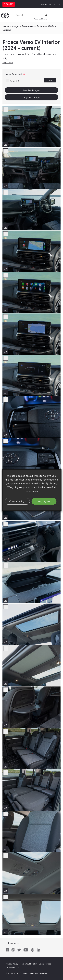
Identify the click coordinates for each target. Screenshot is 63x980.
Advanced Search (41, 19)
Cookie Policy (12, 967)
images (16, 26)
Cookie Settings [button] (17, 501)
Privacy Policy (12, 964)
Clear (50, 80)
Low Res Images (32, 90)
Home (6, 26)
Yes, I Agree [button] (44, 501)
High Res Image (31, 97)
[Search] (32, 15)
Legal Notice (45, 964)
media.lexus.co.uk (51, 4)
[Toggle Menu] (59, 15)
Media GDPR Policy (29, 964)
